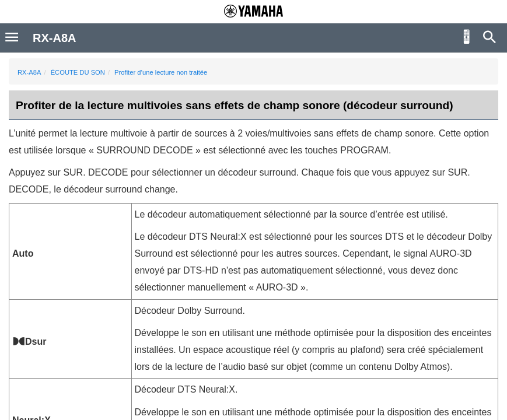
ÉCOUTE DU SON (78, 72)
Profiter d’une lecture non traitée (161, 72)
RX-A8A (29, 72)
